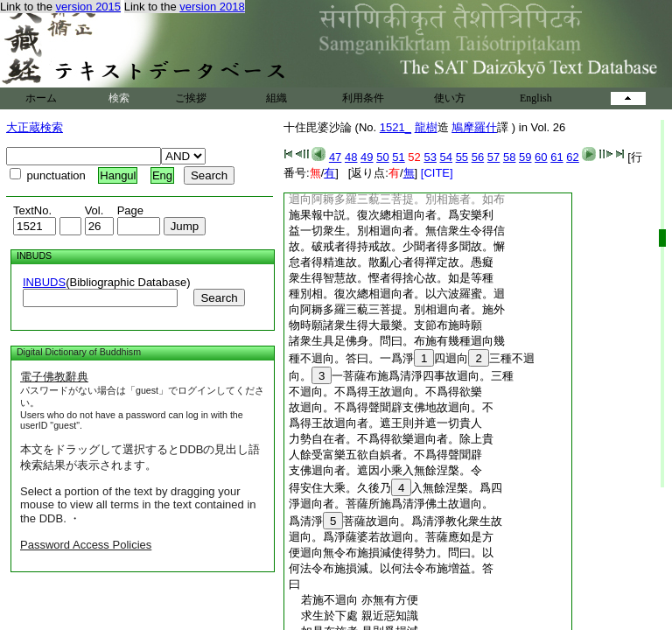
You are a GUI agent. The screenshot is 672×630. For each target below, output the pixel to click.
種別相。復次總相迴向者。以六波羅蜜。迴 (397, 294)
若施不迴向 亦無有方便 (353, 600)
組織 (276, 98)
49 (367, 157)
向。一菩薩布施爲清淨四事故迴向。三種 (401, 376)
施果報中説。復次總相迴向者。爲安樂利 (391, 215)
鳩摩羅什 (474, 127)
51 (398, 157)
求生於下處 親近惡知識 (353, 616)
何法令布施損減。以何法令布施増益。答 (391, 568)
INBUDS (44, 282)
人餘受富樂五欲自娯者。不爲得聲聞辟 (385, 455)
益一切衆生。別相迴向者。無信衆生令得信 (397, 231)
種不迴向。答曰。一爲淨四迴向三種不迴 (412, 358)
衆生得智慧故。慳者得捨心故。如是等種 (391, 278)
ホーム (41, 98)
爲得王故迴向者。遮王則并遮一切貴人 (385, 423)
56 (478, 157)
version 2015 (88, 7)
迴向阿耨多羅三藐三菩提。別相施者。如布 (397, 199)
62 (572, 157)
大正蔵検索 (35, 127)
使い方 (450, 98)
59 (525, 157)
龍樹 (426, 127)
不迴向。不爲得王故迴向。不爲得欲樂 (385, 392)
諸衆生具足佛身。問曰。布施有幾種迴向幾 (397, 341)
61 (556, 157)
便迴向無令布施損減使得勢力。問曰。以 (391, 553)
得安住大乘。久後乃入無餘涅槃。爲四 (395, 488)
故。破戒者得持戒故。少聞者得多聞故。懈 (397, 246)
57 (493, 157)
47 (335, 157)
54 (446, 157)
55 (462, 157)
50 (382, 157)
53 (430, 157)
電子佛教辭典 (54, 377)
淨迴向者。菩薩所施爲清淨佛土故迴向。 (391, 504)
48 (351, 157)
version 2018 (212, 7)
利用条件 (363, 98)
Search (219, 298)
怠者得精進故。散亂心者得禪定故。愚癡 (391, 262)
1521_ (395, 127)
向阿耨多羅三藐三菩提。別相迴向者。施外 (397, 309)
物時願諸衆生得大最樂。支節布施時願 (385, 325)
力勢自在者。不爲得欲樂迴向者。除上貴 (391, 439)
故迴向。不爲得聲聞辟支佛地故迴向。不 (391, 407)
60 (541, 157)
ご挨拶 (191, 98)
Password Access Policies (86, 545)
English (536, 98)
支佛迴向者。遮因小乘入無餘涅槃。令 (385, 470)
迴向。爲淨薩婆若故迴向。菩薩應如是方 (391, 537)
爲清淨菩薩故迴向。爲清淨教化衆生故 (395, 521)
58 (509, 157)
